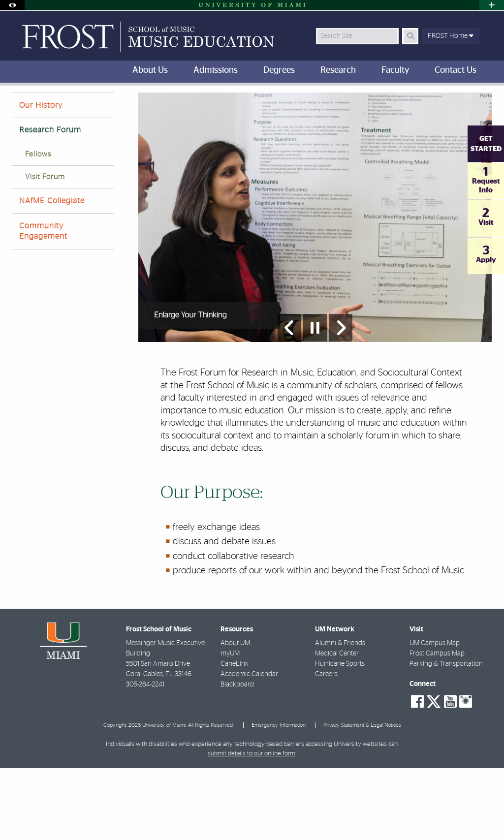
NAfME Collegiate (52, 273)
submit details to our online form (252, 825)
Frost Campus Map (437, 725)
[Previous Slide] (289, 400)
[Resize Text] (465, 100)
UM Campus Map (435, 715)
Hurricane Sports (340, 736)
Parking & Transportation (446, 736)
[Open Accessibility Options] (12, 5)
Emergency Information (279, 797)
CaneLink (235, 736)
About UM (235, 715)
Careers (326, 746)
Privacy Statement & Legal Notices (362, 797)
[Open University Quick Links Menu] (492, 5)
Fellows (38, 226)
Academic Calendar (249, 746)
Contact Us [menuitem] (456, 70)
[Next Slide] (341, 400)
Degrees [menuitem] (279, 70)
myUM (230, 725)
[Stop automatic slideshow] (315, 400)
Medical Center (337, 725)
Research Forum (50, 202)
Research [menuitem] (338, 70)
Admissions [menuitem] (216, 70)
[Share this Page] (486, 100)
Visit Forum (45, 249)
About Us (88, 106)
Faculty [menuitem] (395, 70)
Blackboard (237, 756)
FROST (20, 106)
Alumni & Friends (340, 715)
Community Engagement (43, 303)
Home (52, 106)
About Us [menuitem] (150, 70)
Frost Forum (133, 106)
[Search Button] (410, 36)
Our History (41, 177)
